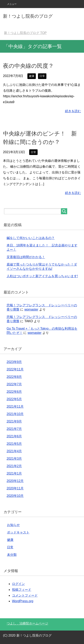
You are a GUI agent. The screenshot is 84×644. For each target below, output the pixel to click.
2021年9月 (14, 421)
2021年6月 (14, 436)
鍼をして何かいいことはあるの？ (31, 238)
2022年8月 (14, 377)
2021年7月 (14, 429)
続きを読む (73, 111)
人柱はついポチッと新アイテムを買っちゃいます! (42, 276)
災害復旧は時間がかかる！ (26, 257)
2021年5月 (14, 444)
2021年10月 (15, 414)
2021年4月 (14, 451)
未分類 (12, 555)
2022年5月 (14, 399)
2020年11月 (15, 488)
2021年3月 (14, 459)
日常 (42, 76)
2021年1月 (14, 473)
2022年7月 (14, 384)
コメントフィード (25, 595)
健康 (32, 76)
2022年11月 (15, 369)
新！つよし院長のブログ (28, 16)
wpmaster (31, 309)
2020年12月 (15, 481)
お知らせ (13, 525)
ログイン (18, 584)
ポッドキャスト (18, 532)
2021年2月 (14, 466)
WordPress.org (23, 601)
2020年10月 (15, 496)
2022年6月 (14, 392)
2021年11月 (15, 407)
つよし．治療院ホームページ (27, 623)
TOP (25, 33)
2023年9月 (14, 362)
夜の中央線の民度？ (28, 66)
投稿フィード (22, 590)
